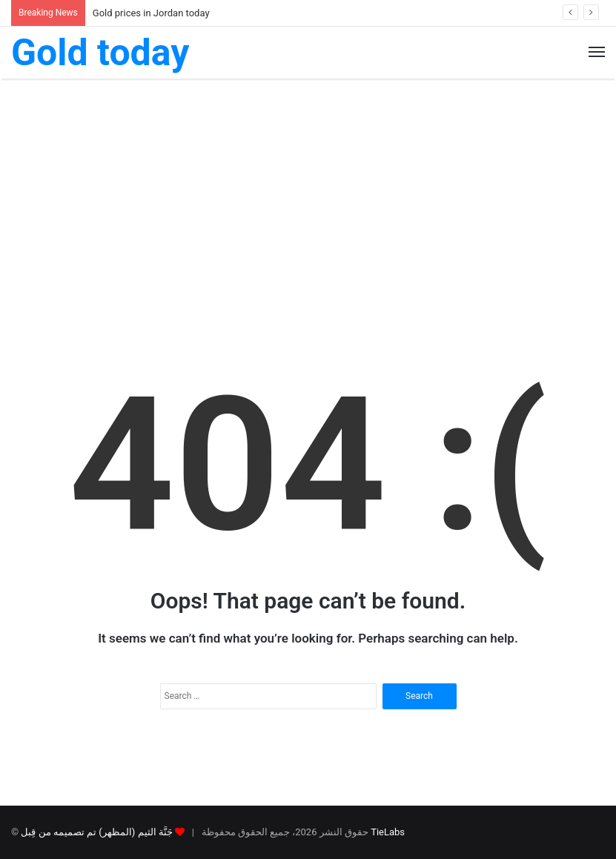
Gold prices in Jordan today (151, 13)
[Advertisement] (308, 205)
